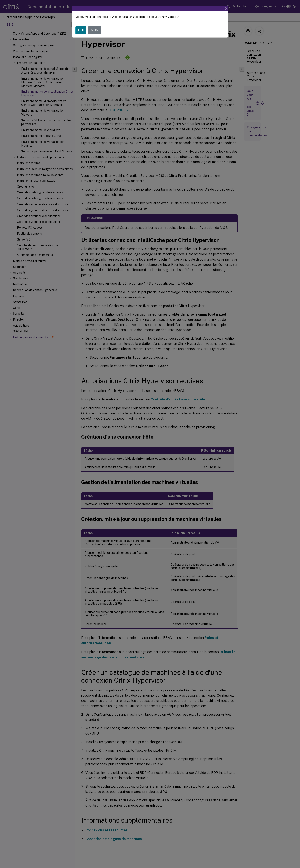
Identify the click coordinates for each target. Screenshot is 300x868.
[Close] (226, 9)
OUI (81, 30)
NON (95, 30)
